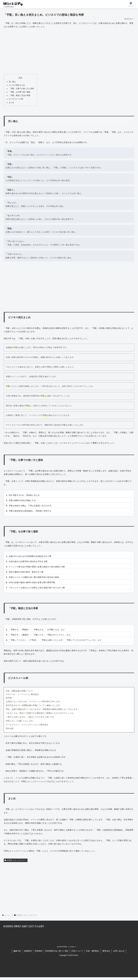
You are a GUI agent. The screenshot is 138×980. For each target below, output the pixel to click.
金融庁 (25, 926)
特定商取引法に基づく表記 (57, 951)
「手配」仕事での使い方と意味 (21, 89)
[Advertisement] (69, 51)
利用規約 (39, 951)
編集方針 (17, 951)
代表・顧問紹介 (93, 951)
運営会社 (106, 951)
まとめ (11, 103)
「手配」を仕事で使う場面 (19, 92)
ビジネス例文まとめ (17, 85)
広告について (77, 951)
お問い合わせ (119, 951)
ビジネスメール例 (16, 99)
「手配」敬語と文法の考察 (19, 96)
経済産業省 (8, 926)
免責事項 (28, 951)
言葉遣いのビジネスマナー (16, 860)
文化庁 (31, 926)
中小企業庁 (39, 926)
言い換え (12, 82)
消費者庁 (17, 926)
